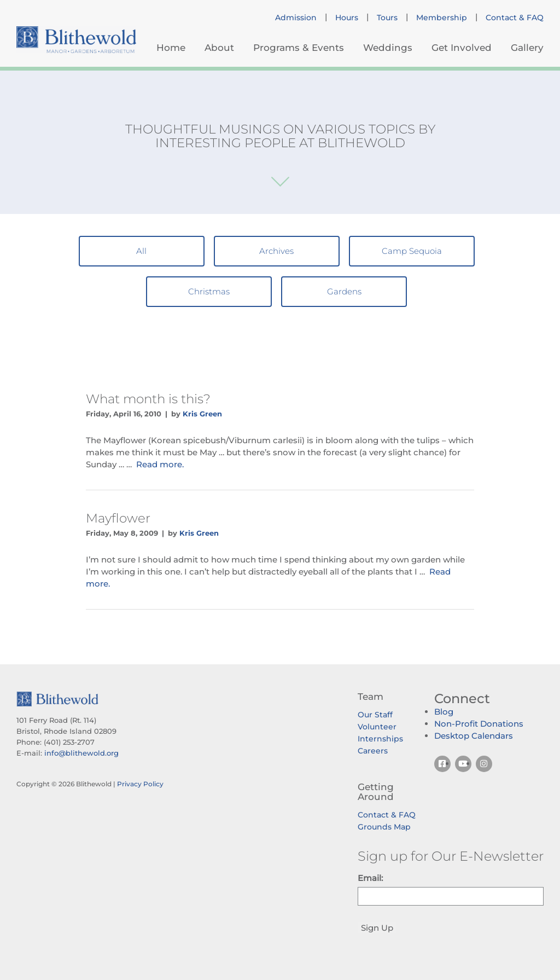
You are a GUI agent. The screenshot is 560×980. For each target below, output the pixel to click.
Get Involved (462, 48)
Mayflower (118, 518)
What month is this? (148, 399)
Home (171, 48)
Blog (444, 712)
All (141, 251)
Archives (276, 251)
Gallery (527, 48)
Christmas (209, 291)
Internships (380, 739)
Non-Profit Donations (479, 724)
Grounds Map (384, 827)
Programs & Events (299, 48)
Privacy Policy (140, 784)
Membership (442, 18)
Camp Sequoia (412, 251)
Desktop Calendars (474, 736)
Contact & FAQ (515, 18)
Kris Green (202, 414)
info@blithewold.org (81, 753)
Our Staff (375, 715)
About (219, 48)
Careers (373, 751)
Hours (347, 18)
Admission (296, 18)
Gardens (344, 291)
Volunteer (377, 727)
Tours (387, 18)
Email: (370, 878)
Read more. (160, 464)
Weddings (388, 48)
